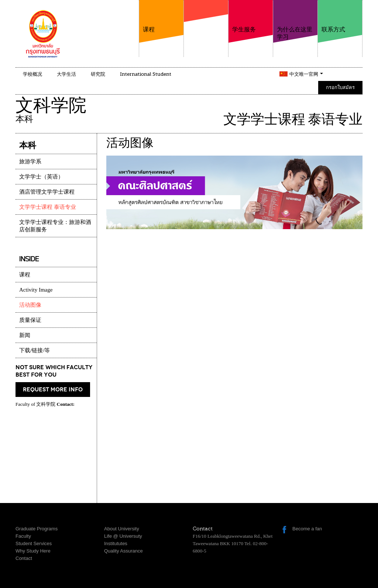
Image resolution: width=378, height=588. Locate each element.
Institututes (116, 543)
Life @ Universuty (123, 536)
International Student (146, 74)
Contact (24, 558)
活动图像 (30, 305)
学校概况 (32, 74)
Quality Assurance (123, 551)
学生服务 (251, 16)
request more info (53, 390)
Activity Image (36, 290)
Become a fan (307, 529)
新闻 (25, 335)
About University (122, 529)
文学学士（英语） (41, 177)
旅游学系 (30, 162)
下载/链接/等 (35, 350)
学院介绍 (206, 26)
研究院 (98, 74)
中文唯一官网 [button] (306, 74)
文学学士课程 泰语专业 (48, 207)
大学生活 (66, 74)
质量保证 (30, 320)
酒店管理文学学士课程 (47, 192)
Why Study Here (33, 551)
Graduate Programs (37, 529)
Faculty (23, 536)
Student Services (34, 543)
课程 (161, 16)
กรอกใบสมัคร (340, 87)
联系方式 (340, 16)
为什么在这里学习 (295, 20)
